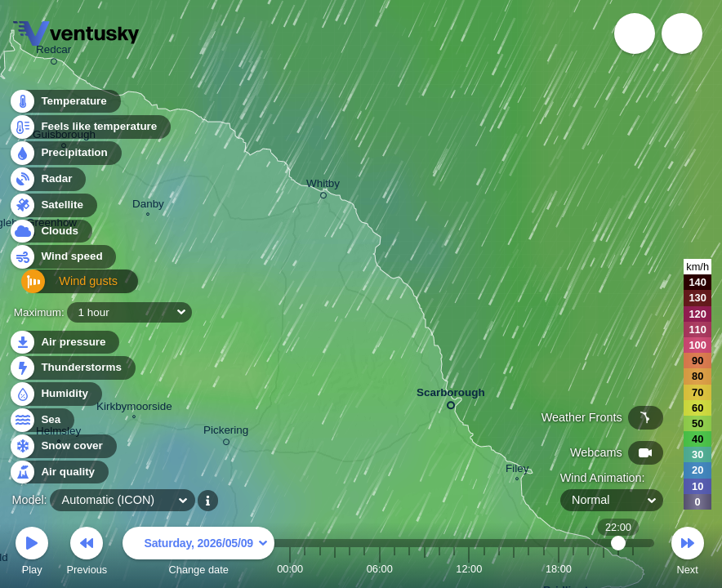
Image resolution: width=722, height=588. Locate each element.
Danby (148, 206)
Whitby (323, 186)
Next (688, 553)
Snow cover (62, 446)
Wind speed (62, 262)
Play (32, 553)
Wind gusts (61, 288)
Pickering (226, 433)
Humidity (55, 394)
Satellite (53, 209)
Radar (47, 183)
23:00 (633, 569)
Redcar (53, 52)
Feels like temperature (89, 132)
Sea (41, 420)
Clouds (50, 236)
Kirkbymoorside (134, 408)
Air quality (58, 472)
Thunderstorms (72, 368)
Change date (198, 553)
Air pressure (64, 343)
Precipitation (65, 158)
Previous (87, 553)
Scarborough (451, 396)
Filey (517, 470)
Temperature (65, 106)
